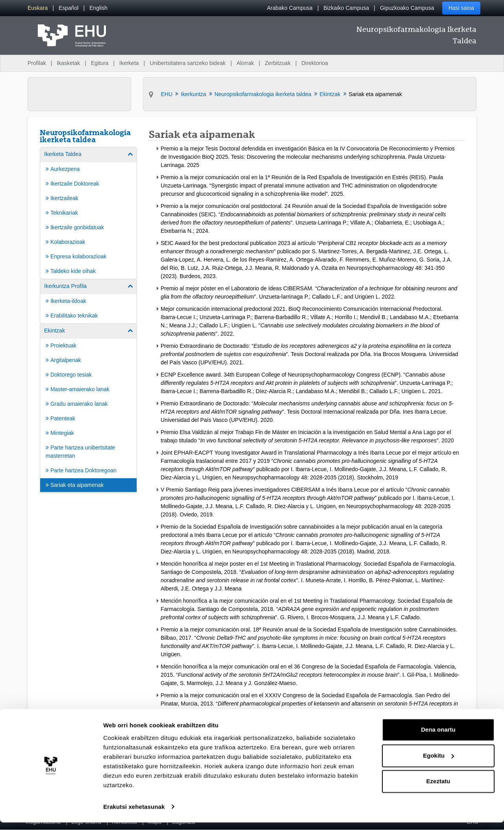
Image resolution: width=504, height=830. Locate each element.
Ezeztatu (438, 789)
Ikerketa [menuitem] (129, 63)
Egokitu (438, 763)
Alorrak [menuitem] (245, 63)
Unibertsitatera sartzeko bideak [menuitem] (188, 63)
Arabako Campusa (290, 8)
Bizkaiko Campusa (346, 8)
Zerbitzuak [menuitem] (278, 63)
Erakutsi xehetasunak (134, 814)
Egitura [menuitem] (100, 63)
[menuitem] (38, 8)
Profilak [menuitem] (37, 63)
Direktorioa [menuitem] (315, 63)
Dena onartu (438, 738)
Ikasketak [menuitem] (68, 63)
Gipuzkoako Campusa (407, 8)
